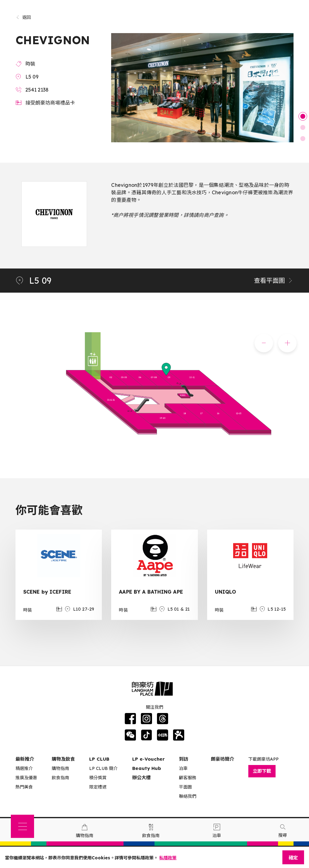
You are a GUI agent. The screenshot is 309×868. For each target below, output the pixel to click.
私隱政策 (168, 858)
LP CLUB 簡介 (103, 768)
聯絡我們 (188, 796)
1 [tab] (303, 116)
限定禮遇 (98, 787)
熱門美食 (24, 787)
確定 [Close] (293, 858)
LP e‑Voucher (148, 759)
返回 (23, 17)
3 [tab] (303, 139)
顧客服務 (188, 778)
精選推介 (24, 768)
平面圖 (185, 787)
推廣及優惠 (26, 778)
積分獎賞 (98, 778)
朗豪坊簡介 (222, 759)
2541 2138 (37, 90)
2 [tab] (303, 127)
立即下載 (262, 771)
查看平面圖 (274, 280)
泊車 (183, 768)
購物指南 (60, 768)
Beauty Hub (147, 768)
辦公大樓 (141, 778)
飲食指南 (60, 778)
